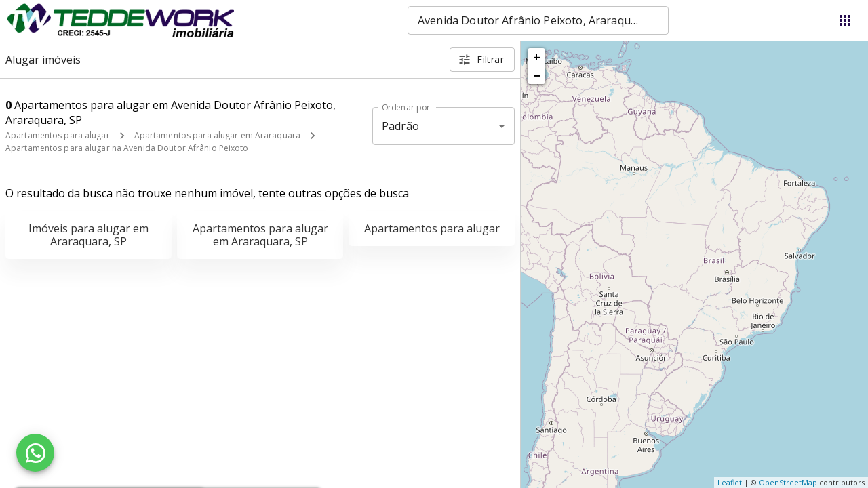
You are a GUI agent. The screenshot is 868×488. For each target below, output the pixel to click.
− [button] (537, 75)
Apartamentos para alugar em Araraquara (217, 135)
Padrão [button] (400, 126)
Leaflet (730, 482)
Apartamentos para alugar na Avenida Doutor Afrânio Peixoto (127, 148)
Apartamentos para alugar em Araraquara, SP (260, 235)
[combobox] (538, 20)
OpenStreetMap (788, 482)
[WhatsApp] (35, 453)
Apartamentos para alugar (58, 135)
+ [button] (537, 57)
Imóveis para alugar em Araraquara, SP (88, 235)
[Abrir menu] (845, 20)
